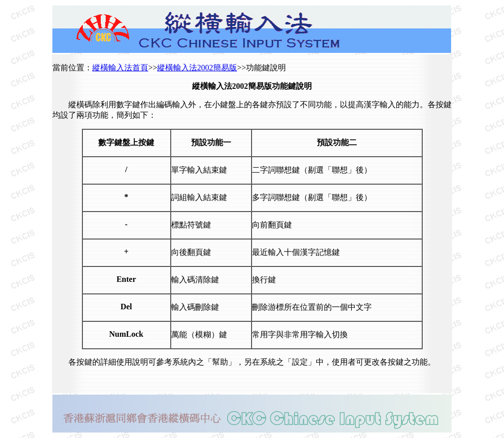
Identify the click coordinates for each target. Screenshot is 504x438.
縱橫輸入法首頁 (120, 68)
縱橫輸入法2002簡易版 (197, 68)
